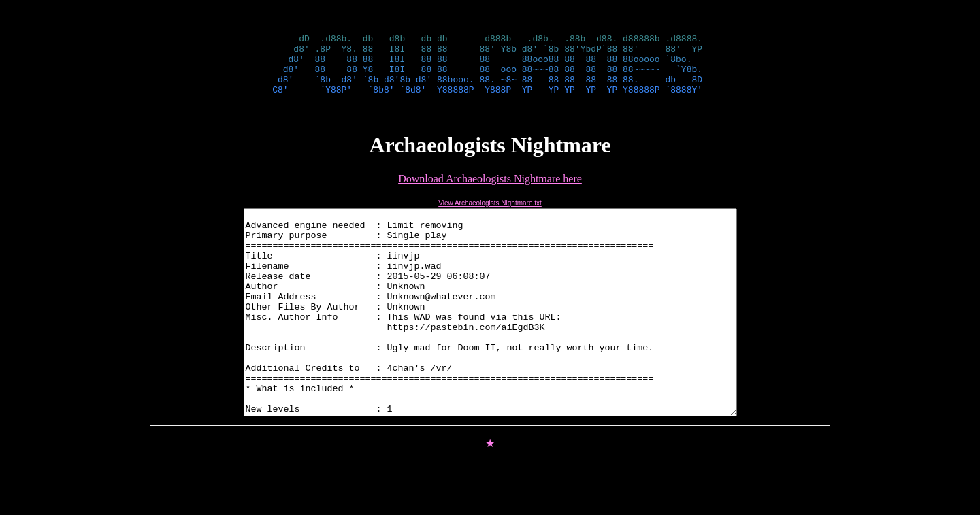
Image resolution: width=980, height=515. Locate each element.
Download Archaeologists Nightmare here (490, 191)
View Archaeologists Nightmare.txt (490, 215)
